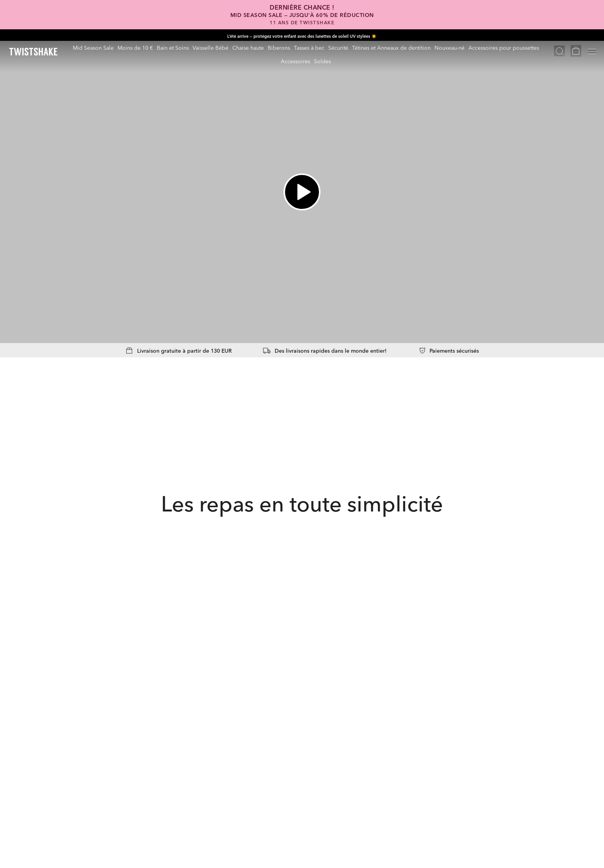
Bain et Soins (173, 47)
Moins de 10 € (135, 47)
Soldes (322, 61)
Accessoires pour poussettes (504, 47)
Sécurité (338, 47)
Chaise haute (248, 47)
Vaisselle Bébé (211, 47)
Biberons (279, 47)
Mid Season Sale (93, 47)
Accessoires (295, 61)
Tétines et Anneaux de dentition (391, 47)
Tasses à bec (309, 47)
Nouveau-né (450, 47)
